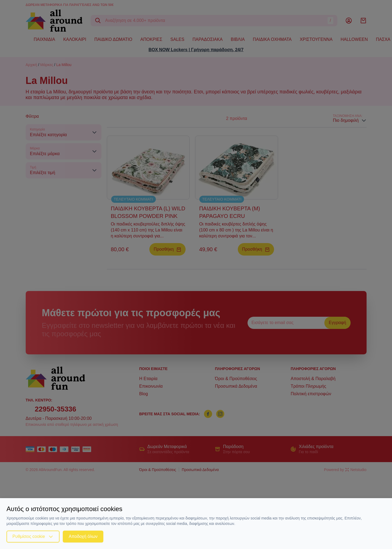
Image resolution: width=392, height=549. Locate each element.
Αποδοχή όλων (83, 536)
